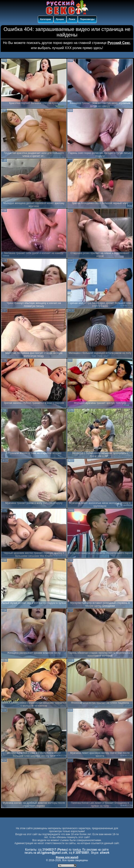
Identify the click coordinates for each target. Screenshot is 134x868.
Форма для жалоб (67, 857)
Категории (46, 19)
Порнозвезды (87, 19)
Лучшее (60, 19)
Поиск (72, 19)
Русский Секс (119, 43)
